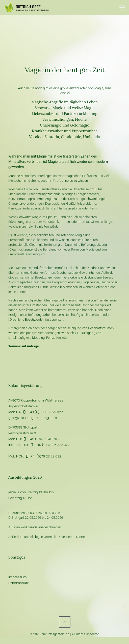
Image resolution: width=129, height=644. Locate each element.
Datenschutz (18, 583)
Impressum (18, 577)
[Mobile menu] (122, 8)
